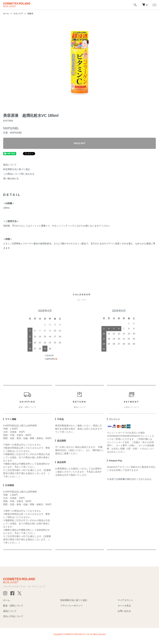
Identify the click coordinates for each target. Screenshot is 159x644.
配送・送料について (13, 606)
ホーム (6, 14)
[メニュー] (154, 5)
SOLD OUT (79, 143)
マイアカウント (125, 600)
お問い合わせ (124, 611)
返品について (10, 165)
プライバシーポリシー (72, 606)
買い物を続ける (11, 178)
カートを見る (124, 606)
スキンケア (18, 14)
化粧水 (30, 14)
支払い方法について (13, 616)
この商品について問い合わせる (19, 174)
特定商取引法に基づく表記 (17, 169)
